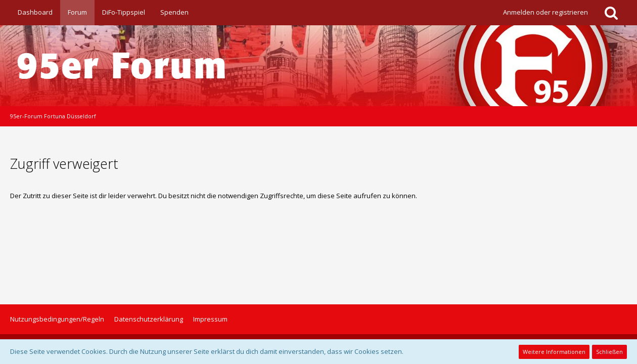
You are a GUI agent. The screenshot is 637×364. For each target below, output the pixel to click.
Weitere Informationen (554, 352)
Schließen (609, 352)
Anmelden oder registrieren (545, 12)
